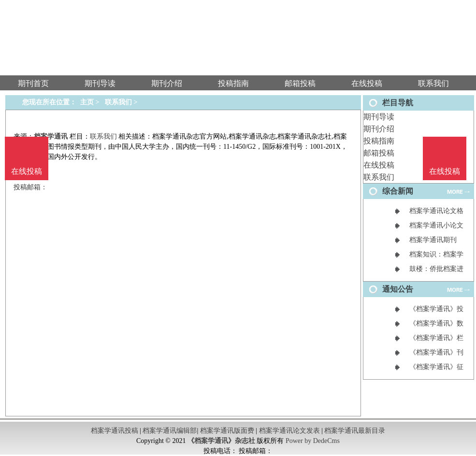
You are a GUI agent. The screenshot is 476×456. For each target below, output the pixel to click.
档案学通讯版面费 (227, 431)
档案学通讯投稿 (115, 431)
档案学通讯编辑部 (170, 431)
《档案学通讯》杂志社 (221, 441)
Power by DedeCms (313, 441)
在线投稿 (379, 165)
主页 (87, 102)
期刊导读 (379, 117)
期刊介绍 (379, 129)
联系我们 (379, 177)
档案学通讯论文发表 (289, 431)
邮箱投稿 (379, 153)
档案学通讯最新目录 (355, 431)
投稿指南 (379, 141)
